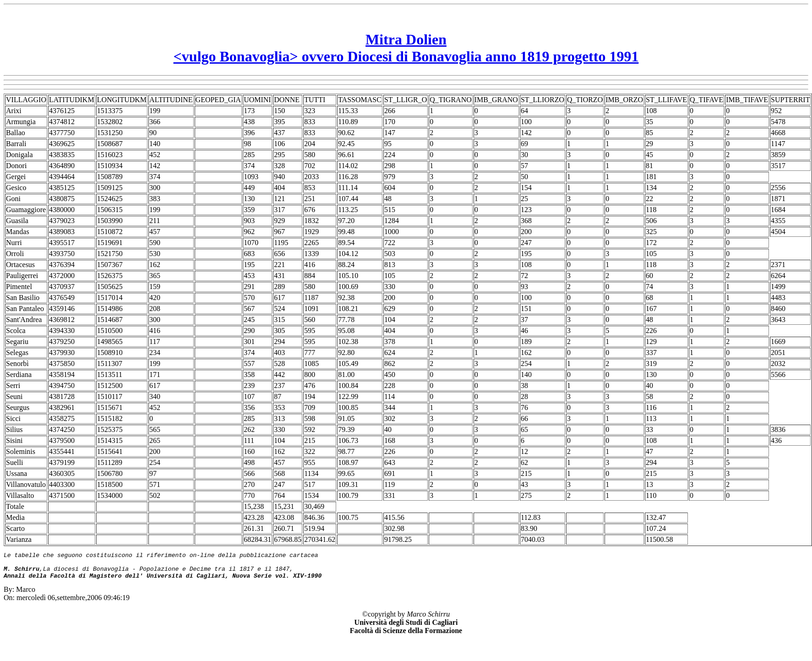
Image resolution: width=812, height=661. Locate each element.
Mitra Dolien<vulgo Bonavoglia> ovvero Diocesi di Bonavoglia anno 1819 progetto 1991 (406, 48)
